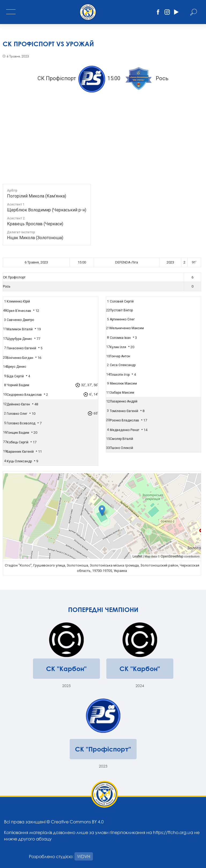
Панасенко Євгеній (21, 348)
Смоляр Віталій (121, 439)
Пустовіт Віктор (121, 310)
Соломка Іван (120, 338)
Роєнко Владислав (124, 420)
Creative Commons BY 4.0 (77, 822)
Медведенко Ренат (125, 430)
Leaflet (137, 556)
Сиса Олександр (123, 365)
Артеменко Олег (122, 319)
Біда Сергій (15, 376)
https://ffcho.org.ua (173, 832)
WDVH (84, 856)
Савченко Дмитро (20, 320)
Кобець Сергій (18, 442)
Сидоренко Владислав (24, 395)
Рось (7, 286)
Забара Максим (122, 393)
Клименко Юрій (18, 301)
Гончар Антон (120, 356)
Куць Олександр (19, 461)
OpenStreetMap (172, 556)
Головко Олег (17, 414)
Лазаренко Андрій (124, 401)
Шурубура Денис (19, 339)
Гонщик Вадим (18, 433)
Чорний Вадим (18, 385)
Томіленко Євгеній (124, 411)
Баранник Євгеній (20, 452)
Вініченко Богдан (20, 358)
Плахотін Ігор (120, 375)
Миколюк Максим (123, 383)
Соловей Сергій (122, 301)
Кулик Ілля (118, 347)
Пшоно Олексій (121, 448)
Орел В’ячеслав (19, 311)
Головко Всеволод (21, 423)
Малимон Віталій (20, 329)
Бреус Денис (16, 367)
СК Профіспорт (14, 277)
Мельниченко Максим (127, 328)
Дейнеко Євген (18, 404)
